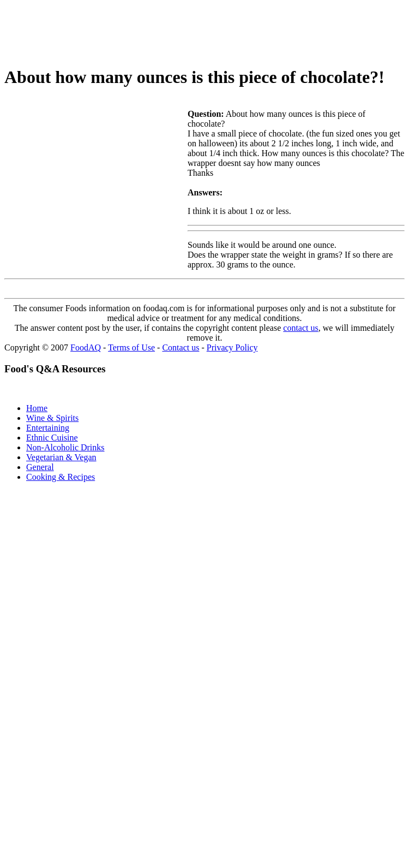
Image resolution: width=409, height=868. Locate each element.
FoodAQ (86, 347)
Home (37, 408)
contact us (300, 328)
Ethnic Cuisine (52, 438)
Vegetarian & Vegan (61, 457)
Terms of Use (131, 347)
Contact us (181, 347)
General (40, 467)
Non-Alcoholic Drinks (65, 447)
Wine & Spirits (52, 418)
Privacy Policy (232, 347)
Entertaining (48, 428)
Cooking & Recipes (61, 477)
